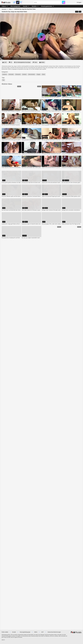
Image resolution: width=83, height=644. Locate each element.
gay (3, 80)
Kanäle (25, 6)
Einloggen (79, 2)
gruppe (38, 74)
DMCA (36, 632)
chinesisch (18, 74)
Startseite (4, 9)
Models (34, 6)
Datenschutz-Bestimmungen (54, 632)
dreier (43, 74)
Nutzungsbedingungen (25, 632)
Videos (4, 6)
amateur (24, 74)
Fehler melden (5, 632)
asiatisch (5, 74)
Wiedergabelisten (47, 6)
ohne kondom (32, 74)
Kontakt (14, 632)
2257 (42, 632)
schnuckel (11, 74)
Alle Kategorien (15, 6)
